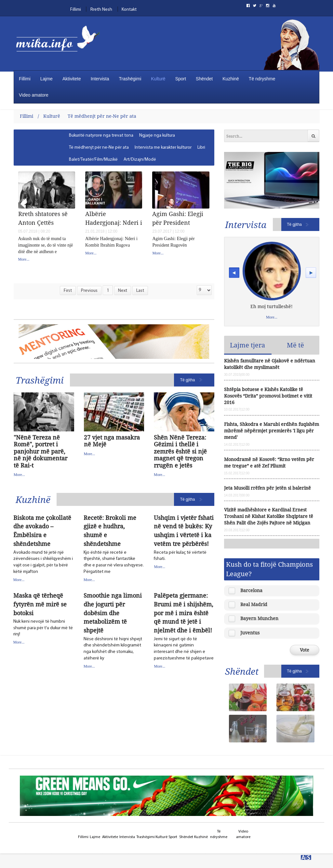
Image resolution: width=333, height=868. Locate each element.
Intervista (100, 79)
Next (123, 291)
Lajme (47, 79)
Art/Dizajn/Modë (140, 160)
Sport (181, 79)
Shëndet (204, 79)
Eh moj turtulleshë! (272, 306)
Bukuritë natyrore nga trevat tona (101, 136)
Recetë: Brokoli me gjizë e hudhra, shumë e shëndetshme (110, 531)
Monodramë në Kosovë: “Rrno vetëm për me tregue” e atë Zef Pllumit (269, 462)
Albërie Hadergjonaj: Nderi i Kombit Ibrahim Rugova (114, 218)
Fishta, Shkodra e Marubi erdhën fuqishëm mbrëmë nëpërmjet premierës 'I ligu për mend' (272, 431)
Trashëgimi (130, 79)
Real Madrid (254, 604)
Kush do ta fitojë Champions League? (269, 569)
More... (24, 259)
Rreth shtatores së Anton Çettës (43, 218)
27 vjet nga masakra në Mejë (112, 441)
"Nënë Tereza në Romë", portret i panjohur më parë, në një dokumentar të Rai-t (40, 452)
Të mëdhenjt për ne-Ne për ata (102, 116)
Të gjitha (188, 380)
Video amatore (34, 95)
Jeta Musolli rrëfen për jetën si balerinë (267, 488)
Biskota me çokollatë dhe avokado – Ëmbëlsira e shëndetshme (42, 531)
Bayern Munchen (259, 618)
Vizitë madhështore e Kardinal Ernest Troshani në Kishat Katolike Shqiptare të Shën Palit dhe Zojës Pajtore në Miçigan (269, 516)
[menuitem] (101, 136)
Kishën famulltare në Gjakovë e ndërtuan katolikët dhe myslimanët (270, 364)
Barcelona (251, 590)
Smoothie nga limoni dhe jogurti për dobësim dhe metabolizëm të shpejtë (113, 613)
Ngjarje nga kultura (157, 136)
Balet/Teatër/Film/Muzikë (93, 160)
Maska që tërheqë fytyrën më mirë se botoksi (40, 604)
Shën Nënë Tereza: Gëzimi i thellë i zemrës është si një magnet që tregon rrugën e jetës (180, 452)
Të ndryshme (262, 79)
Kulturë (158, 79)
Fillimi (76, 10)
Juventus (250, 633)
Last (140, 291)
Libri (201, 148)
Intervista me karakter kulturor (163, 148)
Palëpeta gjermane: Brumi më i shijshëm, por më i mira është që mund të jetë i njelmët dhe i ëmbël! (184, 613)
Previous (89, 291)
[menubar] (138, 148)
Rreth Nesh (101, 10)
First (68, 291)
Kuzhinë (231, 79)
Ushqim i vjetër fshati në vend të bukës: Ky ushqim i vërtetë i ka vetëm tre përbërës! (184, 531)
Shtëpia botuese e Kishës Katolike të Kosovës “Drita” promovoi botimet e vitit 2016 (268, 396)
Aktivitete (72, 79)
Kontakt (129, 10)
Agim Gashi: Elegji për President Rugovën (178, 218)
